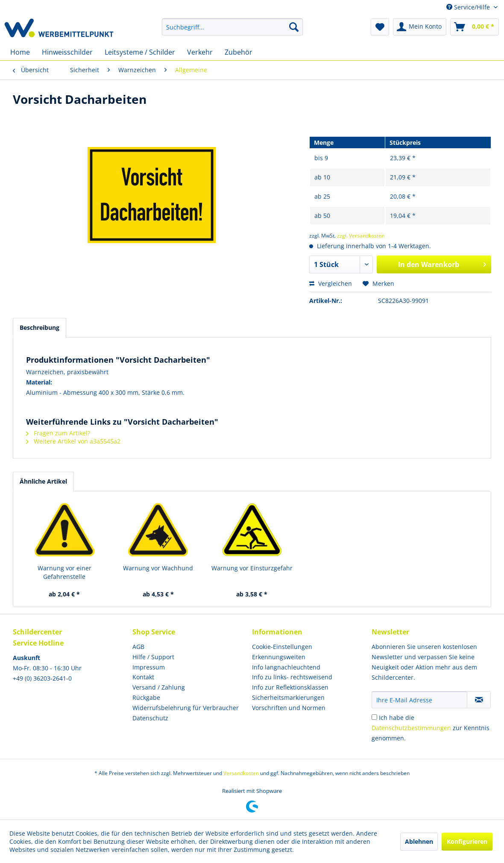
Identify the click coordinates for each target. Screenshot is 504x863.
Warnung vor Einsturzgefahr (252, 568)
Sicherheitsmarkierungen (288, 697)
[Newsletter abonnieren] (479, 700)
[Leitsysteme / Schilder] (140, 52)
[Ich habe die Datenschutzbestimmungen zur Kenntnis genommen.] (374, 717)
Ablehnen (419, 841)
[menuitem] (232, 27)
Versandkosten (241, 773)
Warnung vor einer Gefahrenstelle (64, 572)
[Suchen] (294, 27)
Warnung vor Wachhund (158, 568)
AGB (138, 647)
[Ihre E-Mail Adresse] (419, 700)
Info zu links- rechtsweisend (292, 677)
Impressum (149, 667)
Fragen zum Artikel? (58, 433)
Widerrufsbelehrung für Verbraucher (186, 708)
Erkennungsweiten (279, 657)
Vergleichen (331, 283)
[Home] (20, 52)
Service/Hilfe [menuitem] (469, 7)
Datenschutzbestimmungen (411, 728)
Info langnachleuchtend (286, 667)
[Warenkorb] (475, 27)
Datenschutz (150, 718)
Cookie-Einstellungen (282, 647)
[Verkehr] (200, 52)
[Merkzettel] (380, 27)
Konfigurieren (467, 841)
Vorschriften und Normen (289, 708)
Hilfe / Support (153, 657)
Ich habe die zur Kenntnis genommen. (431, 728)
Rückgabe (146, 697)
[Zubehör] (239, 52)
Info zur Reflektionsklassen (290, 687)
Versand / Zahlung (159, 687)
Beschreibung (40, 327)
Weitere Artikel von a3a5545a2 (73, 441)
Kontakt (143, 677)
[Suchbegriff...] (232, 27)
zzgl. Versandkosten (361, 236)
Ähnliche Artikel (43, 481)
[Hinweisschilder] (67, 52)
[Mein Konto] (420, 27)
